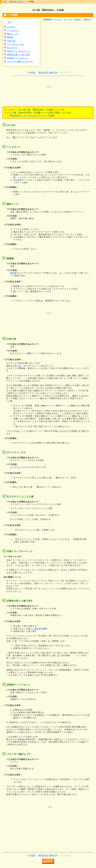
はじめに (11, 27)
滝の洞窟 (17, 180)
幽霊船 (10, 37)
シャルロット (13, 30)
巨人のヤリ (12, 48)
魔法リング (12, 34)
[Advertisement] (50, 94)
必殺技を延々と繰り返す (19, 55)
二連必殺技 (38, 629)
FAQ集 (32, 73)
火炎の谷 (11, 41)
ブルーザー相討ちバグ (18, 62)
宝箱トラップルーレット (19, 51)
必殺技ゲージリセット (18, 58)
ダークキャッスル (15, 44)
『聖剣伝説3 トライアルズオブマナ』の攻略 (31, 116)
